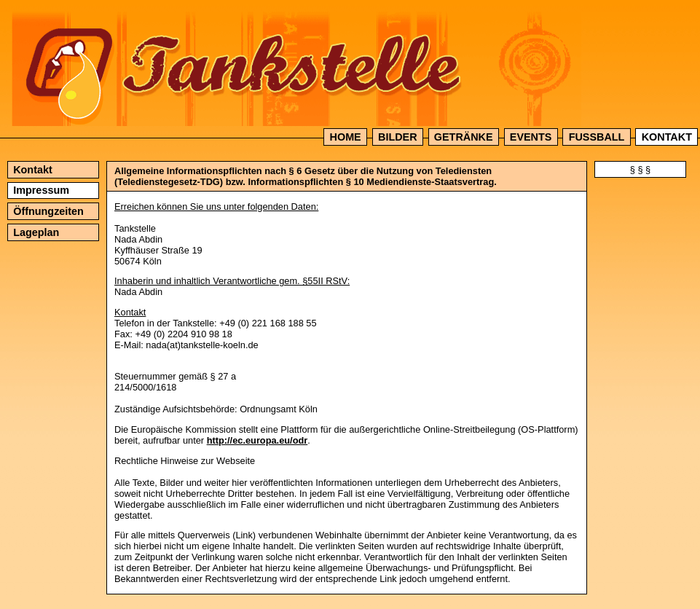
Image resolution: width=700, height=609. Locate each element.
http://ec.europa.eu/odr (257, 440)
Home (346, 137)
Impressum (41, 190)
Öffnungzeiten (48, 211)
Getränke (464, 137)
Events (531, 137)
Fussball (597, 137)
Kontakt (667, 137)
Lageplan (36, 232)
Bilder (398, 137)
